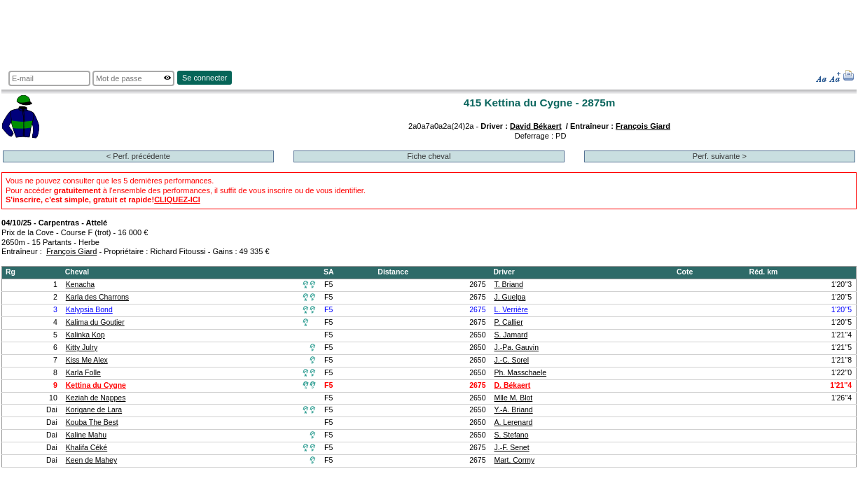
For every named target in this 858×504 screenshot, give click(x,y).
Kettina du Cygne (96, 385)
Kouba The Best (92, 422)
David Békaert (536, 126)
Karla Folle (83, 373)
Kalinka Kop (85, 335)
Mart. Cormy (515, 460)
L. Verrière (511, 310)
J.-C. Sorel (512, 360)
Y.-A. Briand (514, 410)
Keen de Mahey (91, 460)
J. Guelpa (510, 297)
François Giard (643, 126)
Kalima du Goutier (95, 322)
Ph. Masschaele (521, 373)
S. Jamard (511, 335)
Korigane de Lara (94, 410)
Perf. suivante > (720, 156)
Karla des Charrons (97, 297)
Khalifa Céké (87, 448)
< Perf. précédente (138, 156)
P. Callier (509, 322)
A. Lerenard (514, 422)
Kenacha (80, 285)
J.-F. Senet (512, 448)
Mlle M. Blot (514, 398)
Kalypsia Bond (89, 310)
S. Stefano (512, 435)
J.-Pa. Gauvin (517, 348)
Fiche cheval (429, 156)
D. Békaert (513, 385)
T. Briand (509, 285)
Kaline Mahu (86, 435)
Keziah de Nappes (96, 398)
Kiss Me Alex (87, 360)
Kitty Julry (82, 348)
